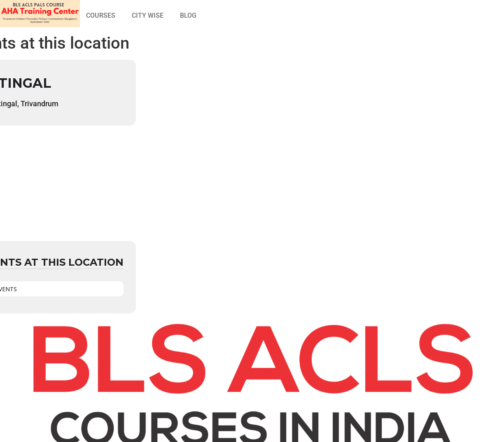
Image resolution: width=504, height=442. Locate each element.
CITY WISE (148, 15)
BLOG (188, 15)
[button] (103, 16)
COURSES (101, 15)
